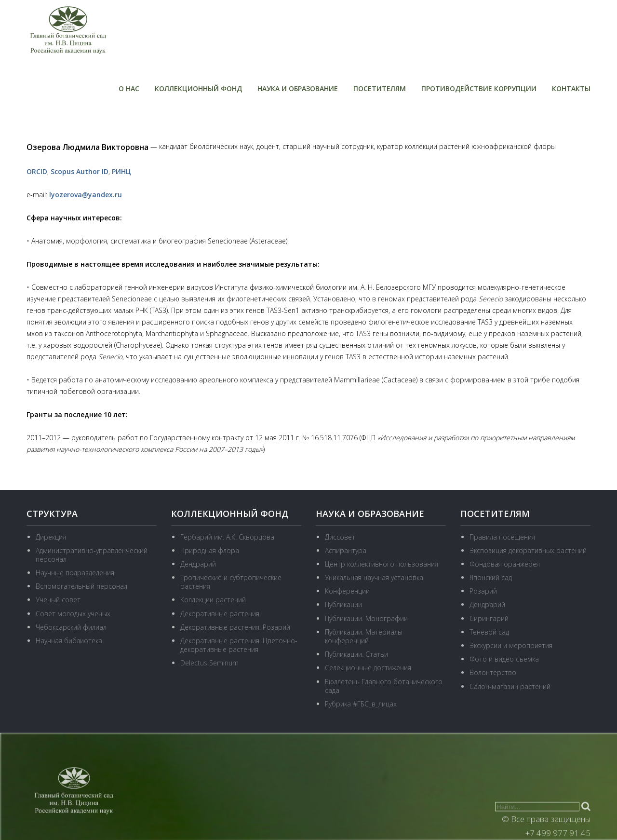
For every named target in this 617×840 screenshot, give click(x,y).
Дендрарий (198, 564)
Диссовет (340, 537)
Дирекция (51, 537)
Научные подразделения (75, 573)
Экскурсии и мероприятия (511, 645)
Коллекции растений (213, 600)
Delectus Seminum (209, 663)
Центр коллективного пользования (382, 564)
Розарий (483, 591)
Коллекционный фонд (198, 88)
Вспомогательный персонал (81, 586)
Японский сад (491, 577)
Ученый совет (58, 600)
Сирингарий (489, 618)
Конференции (347, 591)
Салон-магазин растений (510, 686)
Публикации (343, 604)
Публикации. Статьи (356, 654)
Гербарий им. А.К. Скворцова (227, 537)
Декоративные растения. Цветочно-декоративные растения (239, 645)
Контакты (571, 88)
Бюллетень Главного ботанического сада (384, 686)
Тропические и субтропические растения (231, 582)
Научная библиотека (69, 641)
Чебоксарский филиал (71, 627)
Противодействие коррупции (479, 88)
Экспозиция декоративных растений (528, 550)
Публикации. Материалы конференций (364, 636)
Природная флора (210, 550)
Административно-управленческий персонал (92, 555)
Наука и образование (298, 88)
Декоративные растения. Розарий (235, 627)
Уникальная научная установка (374, 577)
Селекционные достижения (368, 668)
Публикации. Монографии (366, 618)
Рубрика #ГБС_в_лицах (361, 704)
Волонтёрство (493, 672)
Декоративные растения (220, 614)
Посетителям (380, 88)
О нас (129, 88)
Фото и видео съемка (504, 659)
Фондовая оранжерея (505, 564)
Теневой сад (489, 632)
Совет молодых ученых (73, 614)
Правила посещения (502, 537)
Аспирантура (346, 550)
